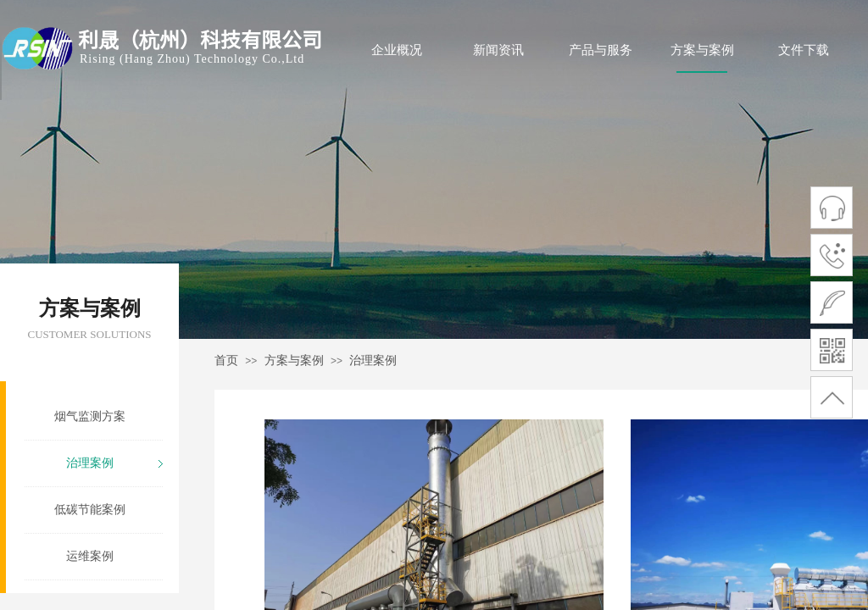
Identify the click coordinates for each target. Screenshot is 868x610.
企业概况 (397, 50)
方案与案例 (702, 50)
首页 (226, 360)
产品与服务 (601, 50)
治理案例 (373, 360)
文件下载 (804, 50)
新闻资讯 (498, 50)
